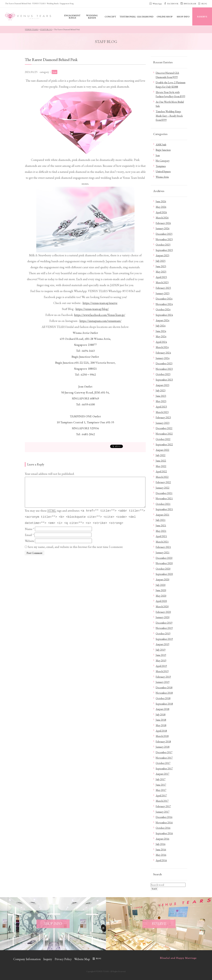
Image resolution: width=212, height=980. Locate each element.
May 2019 (161, 660)
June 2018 (161, 720)
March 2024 (162, 347)
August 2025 (162, 255)
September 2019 (164, 639)
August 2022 (162, 450)
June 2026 (161, 201)
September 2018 (164, 704)
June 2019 (161, 655)
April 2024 (161, 342)
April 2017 (161, 796)
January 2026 (163, 228)
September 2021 (164, 509)
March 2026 (162, 218)
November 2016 (164, 823)
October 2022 (163, 439)
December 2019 (164, 623)
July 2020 (161, 585)
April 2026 (161, 212)
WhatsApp (157, 4)
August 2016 (162, 839)
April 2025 (161, 277)
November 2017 (164, 758)
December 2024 (164, 299)
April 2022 (161, 471)
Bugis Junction (163, 150)
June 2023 (161, 396)
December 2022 (164, 428)
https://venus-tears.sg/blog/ (92, 309)
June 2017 (161, 785)
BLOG (204, 4)
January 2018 (163, 747)
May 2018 (161, 725)
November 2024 (164, 304)
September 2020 (164, 574)
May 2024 (161, 336)
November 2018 (164, 693)
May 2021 (161, 531)
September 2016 (164, 833)
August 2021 (162, 515)
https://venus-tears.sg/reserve (100, 303)
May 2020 (161, 596)
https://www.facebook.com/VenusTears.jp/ (100, 315)
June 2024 (161, 331)
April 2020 (161, 601)
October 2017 (163, 763)
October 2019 (163, 633)
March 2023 (162, 412)
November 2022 (164, 434)
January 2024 (163, 358)
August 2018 (162, 709)
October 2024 (163, 309)
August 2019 (162, 644)
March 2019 (162, 671)
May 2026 (161, 207)
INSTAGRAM (190, 4)
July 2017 (161, 779)
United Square (163, 171)
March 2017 (162, 801)
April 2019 (161, 666)
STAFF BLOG (46, 29)
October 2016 (163, 828)
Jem (158, 155)
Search (154, 889)
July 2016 (161, 844)
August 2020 (162, 579)
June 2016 (161, 850)
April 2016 (161, 860)
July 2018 (161, 714)
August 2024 (162, 320)
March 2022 (162, 477)
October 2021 (163, 504)
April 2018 (161, 731)
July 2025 (161, 261)
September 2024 (164, 315)
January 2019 (163, 682)
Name (30, 529)
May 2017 (161, 790)
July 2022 (161, 455)
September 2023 (164, 380)
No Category (163, 161)
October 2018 (163, 698)
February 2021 (163, 547)
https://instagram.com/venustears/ (100, 321)
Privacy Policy (63, 959)
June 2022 (161, 461)
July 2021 (161, 520)
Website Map (82, 959)
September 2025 (164, 250)
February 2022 (163, 482)
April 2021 (161, 536)
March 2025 (162, 282)
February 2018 (163, 742)
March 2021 (162, 542)
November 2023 (164, 369)
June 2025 (161, 266)
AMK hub (161, 145)
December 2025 (164, 234)
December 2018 (164, 687)
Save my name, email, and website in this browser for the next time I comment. (75, 547)
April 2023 (161, 407)
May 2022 (161, 466)
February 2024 (163, 353)
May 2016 (161, 855)
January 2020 (163, 617)
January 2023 (163, 423)
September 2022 (164, 444)
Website (30, 541)
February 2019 (163, 677)
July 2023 (161, 390)
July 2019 (161, 650)
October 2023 (163, 374)
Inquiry (48, 959)
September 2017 (164, 769)
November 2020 (164, 563)
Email (29, 535)
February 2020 (163, 612)
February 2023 (163, 417)
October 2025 (163, 245)
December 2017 (164, 752)
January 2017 (163, 812)
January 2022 (163, 488)
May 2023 (161, 401)
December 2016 (164, 817)
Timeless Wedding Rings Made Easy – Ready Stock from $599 (169, 116)
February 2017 (163, 806)
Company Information (27, 959)
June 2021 (161, 525)
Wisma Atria (162, 177)
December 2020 (164, 558)
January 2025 (163, 293)
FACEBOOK (173, 4)
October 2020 (163, 569)
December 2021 (164, 493)
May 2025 (161, 272)
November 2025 (164, 239)
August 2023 (162, 385)
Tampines (161, 166)
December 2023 (164, 363)
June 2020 (161, 590)
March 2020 (162, 606)
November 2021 (164, 498)
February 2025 (163, 288)
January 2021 (163, 552)
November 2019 (164, 628)
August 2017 (162, 774)
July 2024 (161, 326)
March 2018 (162, 736)
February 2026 (163, 223)
